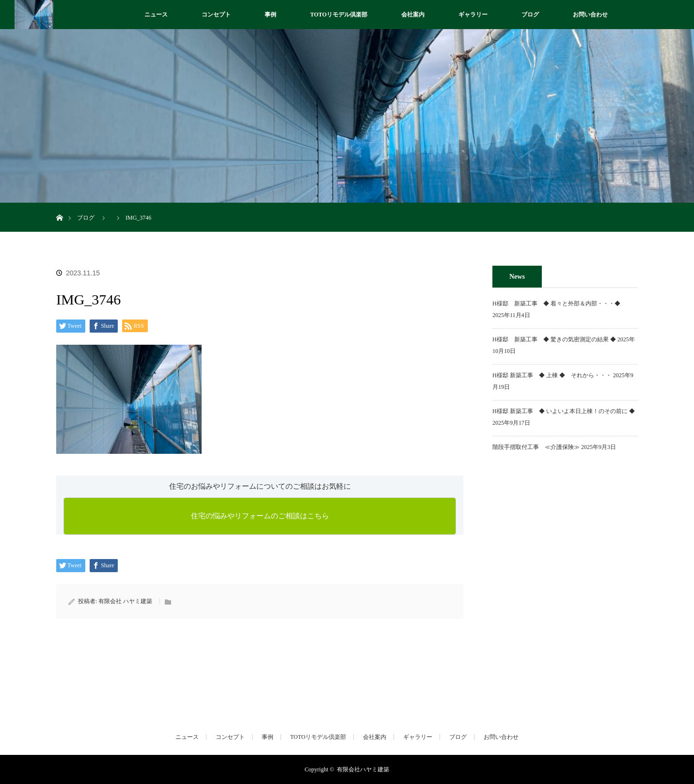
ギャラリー (473, 15)
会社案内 (413, 15)
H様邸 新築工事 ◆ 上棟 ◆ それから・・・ (552, 375)
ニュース (156, 15)
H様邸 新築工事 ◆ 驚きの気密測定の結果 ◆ (554, 339)
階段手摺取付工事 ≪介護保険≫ (536, 447)
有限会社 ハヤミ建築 (125, 601)
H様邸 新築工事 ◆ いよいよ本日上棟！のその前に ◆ (564, 411)
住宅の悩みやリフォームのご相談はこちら (260, 516)
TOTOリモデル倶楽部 (339, 15)
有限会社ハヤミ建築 (363, 769)
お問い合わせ (590, 15)
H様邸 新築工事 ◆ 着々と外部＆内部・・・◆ (559, 304)
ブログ (530, 15)
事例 (270, 15)
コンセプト (216, 15)
